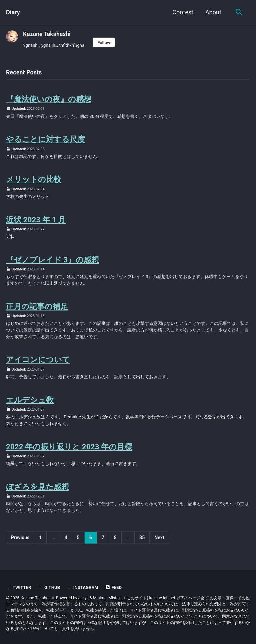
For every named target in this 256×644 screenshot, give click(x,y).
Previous (20, 545)
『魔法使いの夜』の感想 (49, 100)
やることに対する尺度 (45, 141)
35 (142, 545)
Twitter (19, 588)
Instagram (84, 588)
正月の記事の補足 (37, 310)
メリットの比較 (34, 181)
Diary (13, 12)
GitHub (49, 588)
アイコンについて (38, 365)
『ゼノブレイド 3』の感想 (52, 263)
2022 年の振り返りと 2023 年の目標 (69, 453)
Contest (182, 12)
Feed (115, 588)
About (213, 12)
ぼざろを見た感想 (37, 493)
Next (159, 545)
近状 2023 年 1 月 (36, 222)
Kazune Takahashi (47, 34)
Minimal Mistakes (109, 598)
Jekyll (84, 598)
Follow (106, 42)
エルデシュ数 (30, 405)
